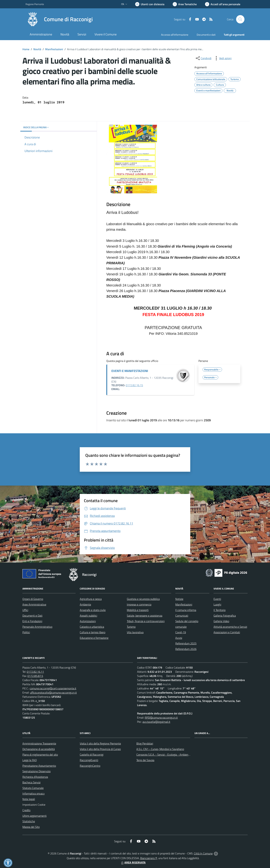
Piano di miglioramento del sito (40, 755)
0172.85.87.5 (35, 676)
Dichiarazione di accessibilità (39, 749)
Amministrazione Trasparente (39, 743)
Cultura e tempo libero (93, 632)
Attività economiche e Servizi (230, 627)
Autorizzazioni (88, 621)
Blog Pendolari (145, 743)
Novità (37, 49)
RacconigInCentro (90, 766)
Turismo (131, 627)
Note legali (29, 799)
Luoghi (217, 604)
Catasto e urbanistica (92, 627)
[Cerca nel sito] (240, 19)
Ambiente (85, 604)
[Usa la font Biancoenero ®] (150, 4)
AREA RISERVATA (133, 862)
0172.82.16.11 (35, 672)
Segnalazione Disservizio (36, 771)
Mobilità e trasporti (138, 610)
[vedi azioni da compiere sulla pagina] (223, 58)
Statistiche (29, 821)
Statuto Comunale (33, 788)
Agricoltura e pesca (91, 599)
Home (26, 49)
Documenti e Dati (32, 616)
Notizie (179, 599)
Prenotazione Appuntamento (39, 766)
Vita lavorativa (135, 632)
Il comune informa (186, 610)
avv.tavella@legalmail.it (156, 722)
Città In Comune (203, 853)
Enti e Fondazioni (32, 621)
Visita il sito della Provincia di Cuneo (100, 749)
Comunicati (182, 616)
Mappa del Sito (31, 827)
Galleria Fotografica (225, 616)
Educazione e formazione (94, 638)
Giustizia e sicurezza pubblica (143, 599)
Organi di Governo (33, 599)
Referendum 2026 (186, 649)
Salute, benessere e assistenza (145, 616)
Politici (26, 632)
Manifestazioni (54, 49)
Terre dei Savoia (145, 760)
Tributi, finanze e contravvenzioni (146, 621)
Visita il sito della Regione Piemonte (100, 743)
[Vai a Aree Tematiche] (185, 4)
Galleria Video (221, 621)
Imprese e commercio (139, 604)
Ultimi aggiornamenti (34, 816)
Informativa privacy (34, 793)
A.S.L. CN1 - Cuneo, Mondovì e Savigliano (160, 749)
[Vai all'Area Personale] (223, 4)
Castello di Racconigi (92, 755)
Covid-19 (181, 632)
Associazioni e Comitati (227, 632)
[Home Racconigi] (59, 19)
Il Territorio (220, 610)
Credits (26, 810)
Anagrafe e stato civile (93, 610)
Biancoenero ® (149, 858)
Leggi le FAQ (30, 760)
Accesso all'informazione (175, 35)
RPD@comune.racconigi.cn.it (161, 718)
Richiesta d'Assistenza (35, 777)
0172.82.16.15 (134, 385)
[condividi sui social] (203, 58)
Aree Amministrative (34, 604)
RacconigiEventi (89, 760)
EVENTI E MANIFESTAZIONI (130, 371)
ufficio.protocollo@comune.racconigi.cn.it (53, 693)
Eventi (217, 599)
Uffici (25, 610)
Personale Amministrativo (37, 627)
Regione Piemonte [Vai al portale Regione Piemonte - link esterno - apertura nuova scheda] (35, 4)
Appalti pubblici (88, 616)
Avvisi (179, 638)
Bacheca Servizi (31, 782)
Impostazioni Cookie (34, 805)
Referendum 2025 (186, 643)
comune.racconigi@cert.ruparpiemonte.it (53, 688)
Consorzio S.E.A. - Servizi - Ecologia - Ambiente (164, 755)
